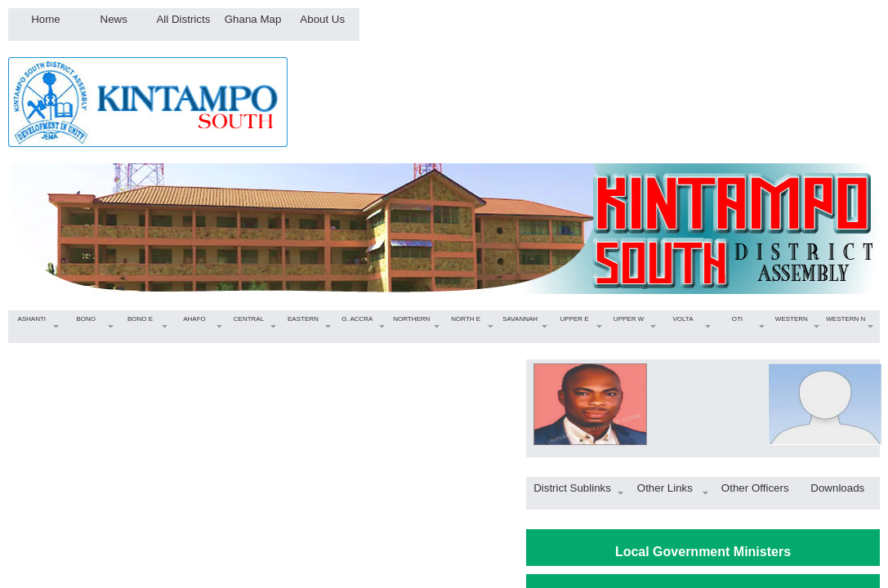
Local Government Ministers (703, 552)
